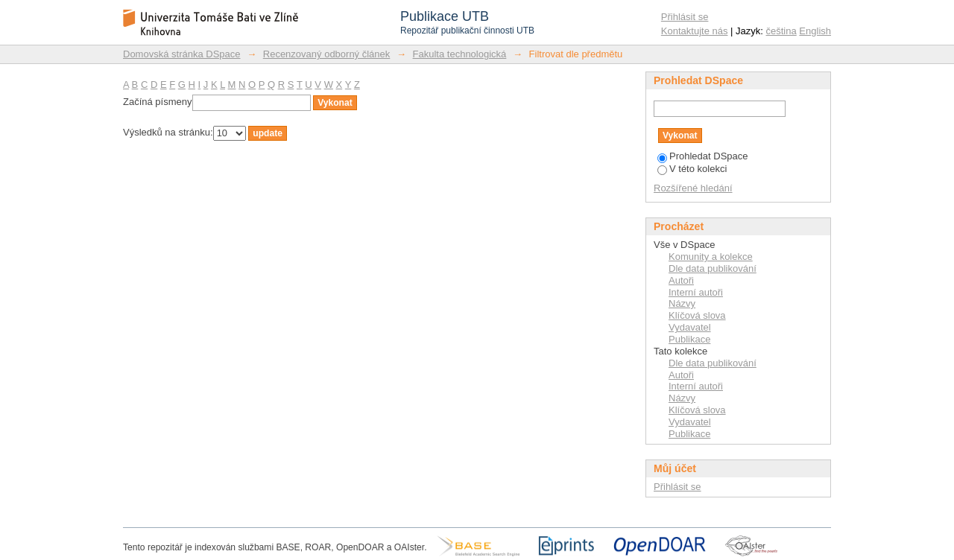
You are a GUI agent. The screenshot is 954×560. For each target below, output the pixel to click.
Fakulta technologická (460, 54)
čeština (781, 31)
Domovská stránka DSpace (182, 54)
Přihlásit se (685, 17)
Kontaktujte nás (695, 31)
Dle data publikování (713, 268)
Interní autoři (696, 292)
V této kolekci (692, 169)
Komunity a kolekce (711, 257)
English (815, 31)
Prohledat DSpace (703, 156)
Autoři (681, 280)
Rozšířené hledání (693, 188)
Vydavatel (690, 327)
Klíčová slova (697, 315)
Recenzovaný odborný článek (327, 54)
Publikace (689, 339)
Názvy (682, 303)
